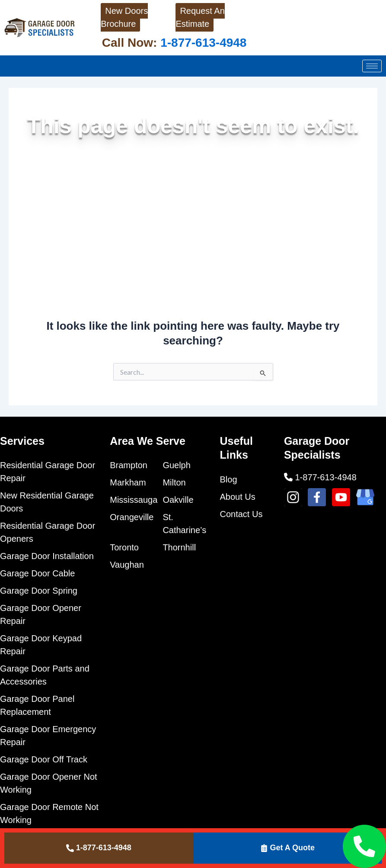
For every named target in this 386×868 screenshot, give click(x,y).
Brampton (129, 465)
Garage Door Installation (47, 556)
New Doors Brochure (124, 17)
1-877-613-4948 (202, 43)
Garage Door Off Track (44, 759)
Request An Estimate (200, 17)
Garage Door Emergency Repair (48, 736)
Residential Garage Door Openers (48, 532)
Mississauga (134, 500)
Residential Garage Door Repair (48, 472)
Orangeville (132, 517)
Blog (229, 479)
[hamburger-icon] (372, 66)
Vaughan (127, 565)
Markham (128, 482)
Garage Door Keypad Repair (41, 645)
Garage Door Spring (39, 591)
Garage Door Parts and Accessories (45, 675)
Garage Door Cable (37, 573)
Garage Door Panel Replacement (37, 705)
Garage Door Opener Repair (41, 614)
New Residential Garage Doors (47, 502)
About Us (238, 497)
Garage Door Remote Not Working (49, 813)
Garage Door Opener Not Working (49, 783)
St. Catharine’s (184, 524)
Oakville (178, 500)
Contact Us (241, 514)
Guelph (177, 465)
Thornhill (179, 547)
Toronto (124, 547)
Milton (174, 482)
